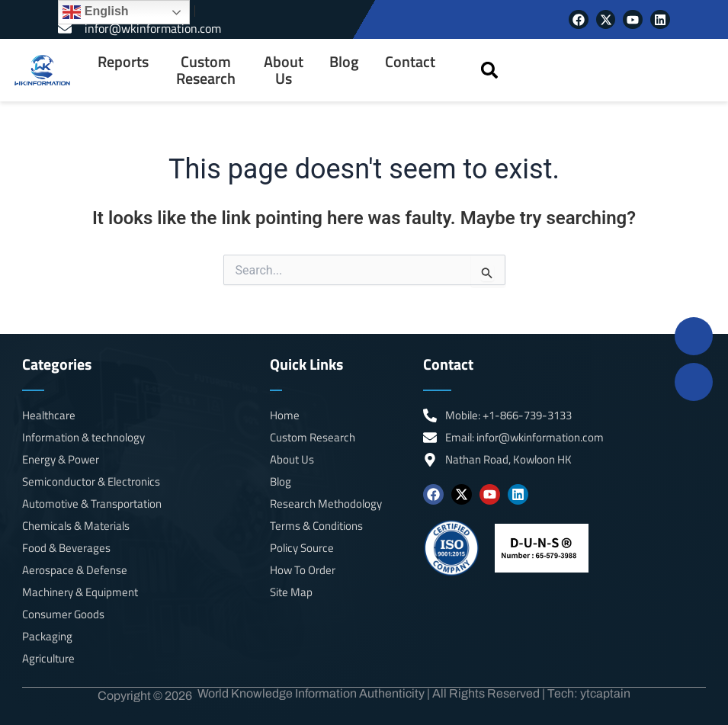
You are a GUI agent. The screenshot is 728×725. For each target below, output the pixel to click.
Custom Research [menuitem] (206, 71)
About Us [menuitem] (284, 71)
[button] (490, 70)
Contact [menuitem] (410, 62)
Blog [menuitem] (344, 62)
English (95, 12)
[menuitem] (123, 71)
